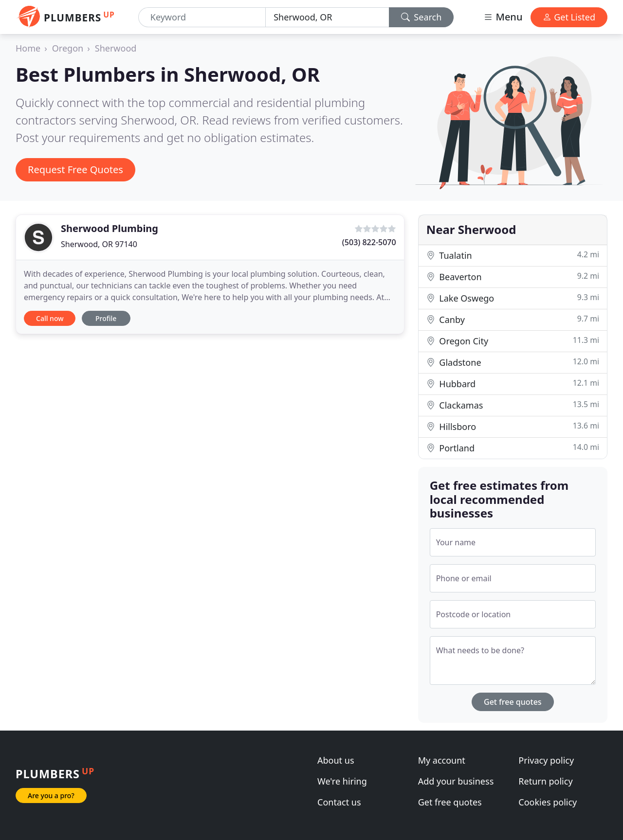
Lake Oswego (513, 298)
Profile (106, 318)
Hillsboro (513, 426)
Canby (513, 319)
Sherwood (116, 48)
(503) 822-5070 (369, 242)
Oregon (68, 48)
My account (442, 760)
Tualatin (513, 255)
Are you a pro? (51, 795)
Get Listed (569, 17)
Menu (503, 17)
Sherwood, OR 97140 (99, 244)
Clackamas (513, 405)
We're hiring (342, 781)
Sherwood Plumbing (110, 228)
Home (28, 48)
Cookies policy (548, 802)
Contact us (339, 802)
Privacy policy (546, 760)
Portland (513, 448)
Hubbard (513, 384)
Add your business (456, 781)
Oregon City (513, 341)
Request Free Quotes (75, 170)
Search (421, 17)
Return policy (545, 781)
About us (336, 760)
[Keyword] (202, 17)
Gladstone (513, 362)
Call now (50, 318)
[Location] (327, 17)
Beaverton (513, 277)
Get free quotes (513, 702)
